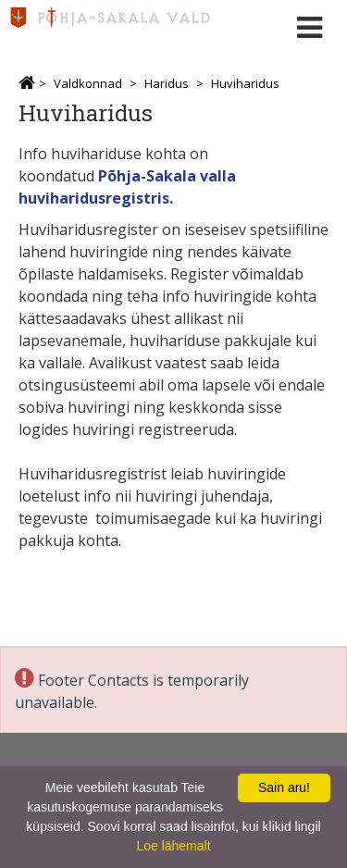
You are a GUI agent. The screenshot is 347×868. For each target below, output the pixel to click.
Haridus (167, 83)
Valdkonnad (88, 83)
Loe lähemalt (173, 846)
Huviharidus (245, 83)
